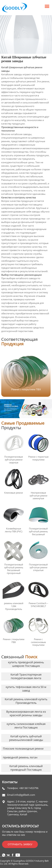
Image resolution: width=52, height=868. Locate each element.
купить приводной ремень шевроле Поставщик (26, 664)
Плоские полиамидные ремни (23, 749)
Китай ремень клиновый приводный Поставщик (26, 768)
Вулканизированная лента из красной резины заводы (26, 713)
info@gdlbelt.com (25, 795)
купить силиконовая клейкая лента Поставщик (26, 726)
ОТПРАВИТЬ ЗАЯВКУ (20, 844)
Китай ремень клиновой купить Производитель (26, 701)
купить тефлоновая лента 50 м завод (26, 689)
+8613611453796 (29, 788)
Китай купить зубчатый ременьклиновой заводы (26, 738)
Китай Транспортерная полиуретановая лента (26, 676)
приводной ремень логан (20, 757)
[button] (45, 372)
